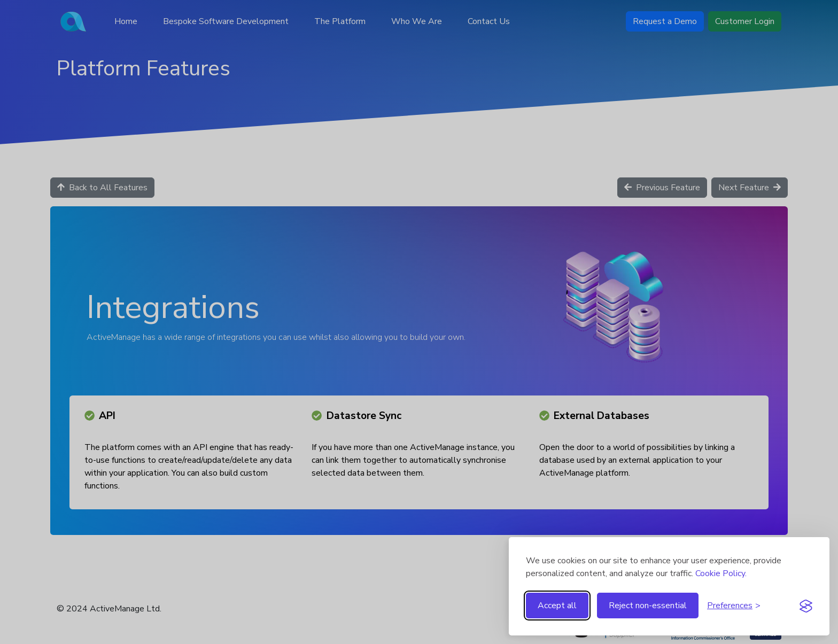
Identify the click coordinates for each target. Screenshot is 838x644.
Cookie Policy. (721, 573)
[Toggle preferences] (734, 606)
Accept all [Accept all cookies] (557, 606)
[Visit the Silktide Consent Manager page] (806, 606)
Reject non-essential (648, 606)
